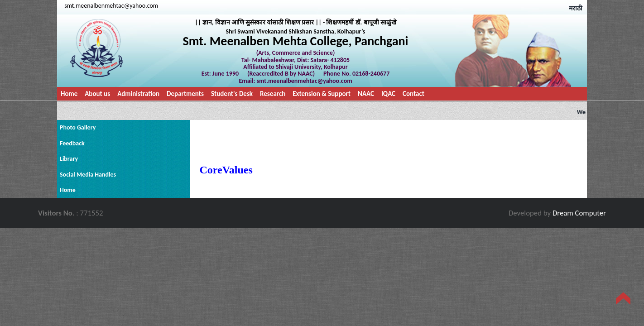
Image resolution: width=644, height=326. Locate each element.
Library (69, 159)
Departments (185, 94)
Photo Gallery (78, 127)
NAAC (366, 94)
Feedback (72, 143)
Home (69, 94)
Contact (413, 94)
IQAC (388, 94)
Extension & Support (322, 94)
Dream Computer (579, 213)
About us (97, 94)
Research (273, 94)
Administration (138, 94)
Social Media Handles (88, 175)
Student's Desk (232, 94)
